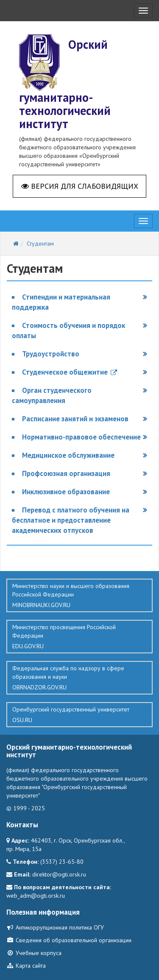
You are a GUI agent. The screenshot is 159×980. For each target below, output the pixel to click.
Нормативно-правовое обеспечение (81, 437)
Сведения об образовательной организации (69, 940)
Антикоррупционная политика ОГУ (55, 927)
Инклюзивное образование (66, 492)
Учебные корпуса (34, 953)
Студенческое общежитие (70, 372)
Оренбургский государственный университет (79, 715)
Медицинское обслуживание (68, 455)
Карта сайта (26, 966)
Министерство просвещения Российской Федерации (79, 637)
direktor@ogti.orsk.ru (59, 874)
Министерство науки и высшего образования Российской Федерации (79, 596)
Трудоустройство (51, 354)
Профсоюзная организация (66, 473)
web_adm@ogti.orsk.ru (36, 896)
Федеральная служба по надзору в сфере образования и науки (79, 678)
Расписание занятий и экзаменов (75, 419)
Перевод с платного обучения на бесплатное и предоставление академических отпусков (71, 520)
